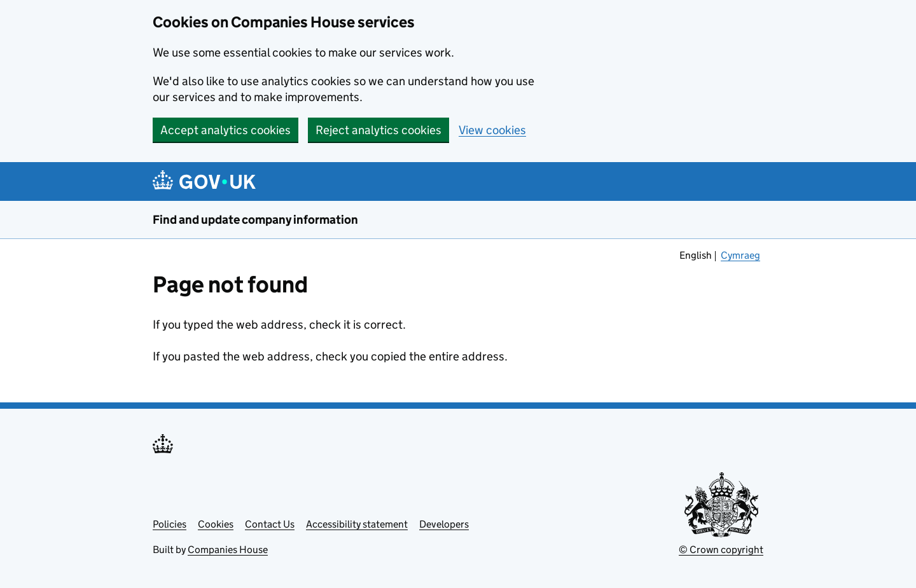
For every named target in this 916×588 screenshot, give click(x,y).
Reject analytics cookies (378, 130)
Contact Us (270, 524)
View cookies (492, 130)
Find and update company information (255, 220)
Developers (444, 524)
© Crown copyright (721, 550)
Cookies (216, 524)
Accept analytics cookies (226, 130)
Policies (170, 524)
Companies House (228, 550)
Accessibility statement (357, 524)
